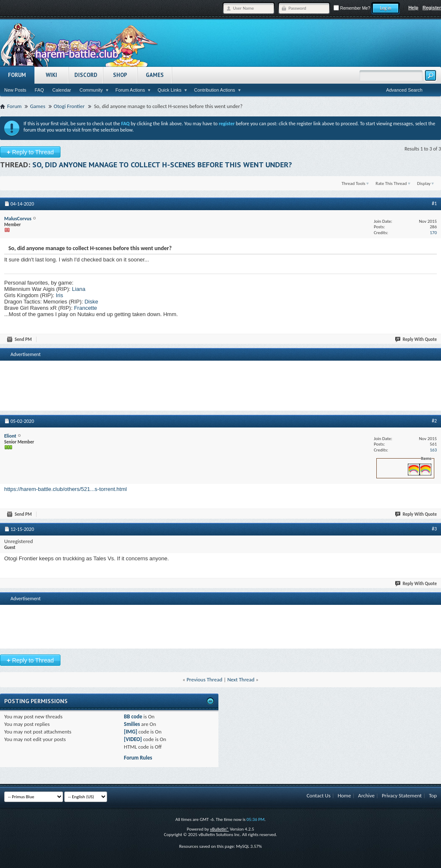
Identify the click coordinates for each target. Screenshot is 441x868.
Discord (86, 75)
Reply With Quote (416, 339)
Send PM (20, 339)
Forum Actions (130, 90)
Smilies (132, 724)
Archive (366, 795)
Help (413, 8)
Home (344, 795)
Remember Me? (352, 8)
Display (424, 183)
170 (433, 233)
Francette (85, 308)
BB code (133, 716)
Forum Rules (138, 758)
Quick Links (169, 90)
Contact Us (319, 795)
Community (91, 90)
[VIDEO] (133, 739)
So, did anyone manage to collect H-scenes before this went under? (162, 165)
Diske (91, 302)
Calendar (62, 90)
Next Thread (241, 679)
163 (433, 450)
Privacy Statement (402, 795)
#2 (434, 421)
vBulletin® (219, 829)
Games (155, 75)
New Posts (15, 90)
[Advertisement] (221, 375)
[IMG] (131, 732)
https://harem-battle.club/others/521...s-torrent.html (66, 489)
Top (433, 795)
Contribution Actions (215, 90)
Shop (120, 75)
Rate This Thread (391, 183)
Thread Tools (353, 183)
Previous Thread (204, 679)
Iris (59, 295)
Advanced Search (404, 90)
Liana (79, 289)
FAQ (39, 90)
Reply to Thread (30, 152)
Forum (17, 75)
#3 (434, 529)
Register (432, 8)
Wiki (51, 75)
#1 (434, 203)
